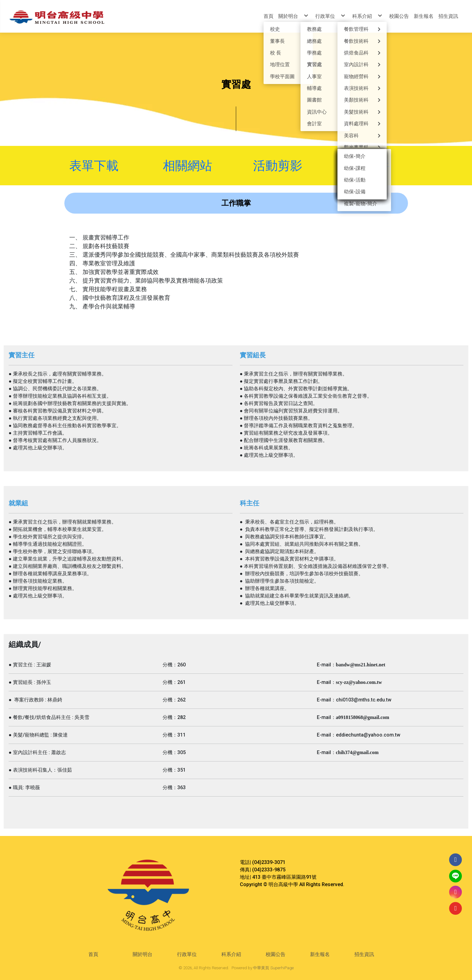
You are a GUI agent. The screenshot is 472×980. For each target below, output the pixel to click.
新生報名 (320, 954)
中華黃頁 (261, 968)
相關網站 (196, 166)
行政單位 (187, 954)
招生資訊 (364, 954)
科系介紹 (231, 954)
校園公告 (276, 954)
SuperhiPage (282, 968)
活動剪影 (278, 166)
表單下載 (96, 166)
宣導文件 (363, 166)
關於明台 (143, 954)
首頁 (93, 954)
